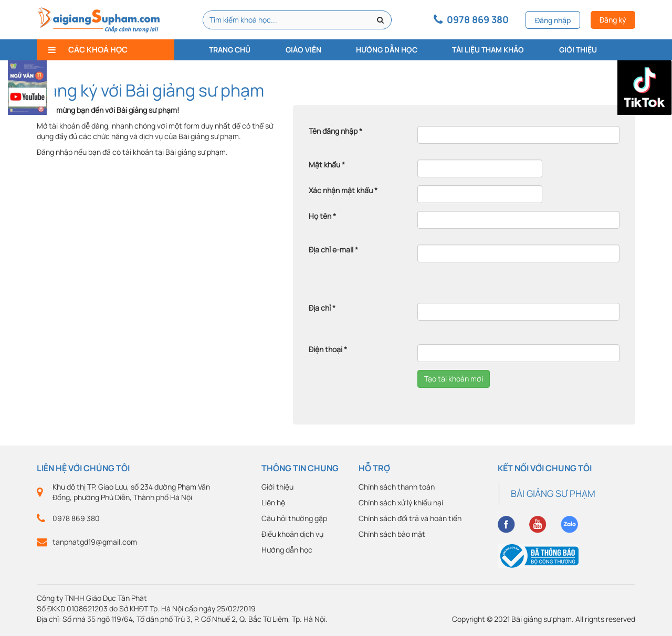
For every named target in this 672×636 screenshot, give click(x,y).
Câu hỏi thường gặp (294, 518)
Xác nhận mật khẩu (343, 190)
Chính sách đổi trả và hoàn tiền (410, 518)
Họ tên (322, 216)
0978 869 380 (76, 518)
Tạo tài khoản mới (454, 379)
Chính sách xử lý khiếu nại (401, 502)
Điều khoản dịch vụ (292, 534)
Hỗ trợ (374, 468)
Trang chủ (230, 50)
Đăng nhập (553, 20)
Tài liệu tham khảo (488, 50)
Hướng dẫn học (387, 50)
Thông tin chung (300, 468)
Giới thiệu (578, 50)
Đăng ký (613, 20)
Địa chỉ (322, 308)
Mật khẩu (327, 165)
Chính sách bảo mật (392, 534)
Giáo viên (303, 50)
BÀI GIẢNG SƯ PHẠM (553, 493)
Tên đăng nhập (335, 131)
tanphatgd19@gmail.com (95, 542)
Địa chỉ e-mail (333, 250)
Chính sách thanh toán (397, 487)
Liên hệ (273, 502)
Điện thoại (328, 349)
